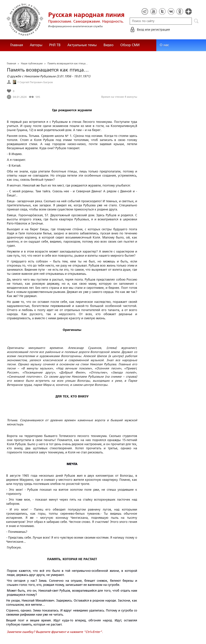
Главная (17, 45)
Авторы (36, 45)
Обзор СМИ (130, 45)
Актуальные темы (82, 45)
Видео (108, 45)
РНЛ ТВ (55, 45)
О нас (164, 45)
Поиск (196, 21)
